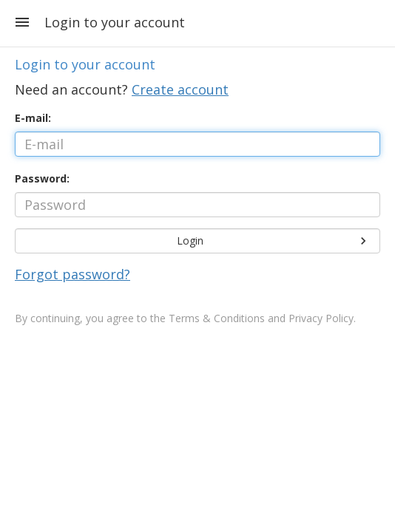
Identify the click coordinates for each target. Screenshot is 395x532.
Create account (180, 89)
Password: (42, 178)
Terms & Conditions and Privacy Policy (261, 318)
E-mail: (33, 118)
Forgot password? (72, 274)
